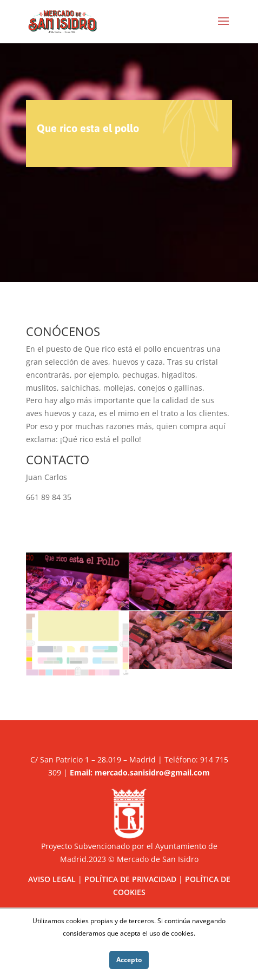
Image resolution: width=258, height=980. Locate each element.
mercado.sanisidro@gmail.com (152, 772)
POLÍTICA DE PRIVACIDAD (130, 879)
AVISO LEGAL (52, 879)
